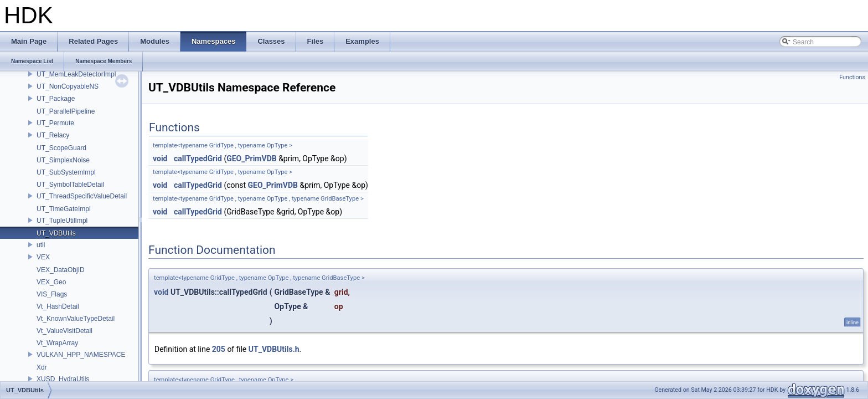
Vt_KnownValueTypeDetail (76, 319)
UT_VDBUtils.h (274, 349)
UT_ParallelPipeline (66, 111)
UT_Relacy (53, 135)
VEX (43, 257)
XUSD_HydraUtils (63, 379)
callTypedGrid (198, 158)
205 (219, 349)
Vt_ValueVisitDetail (64, 331)
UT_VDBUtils (56, 233)
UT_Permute (55, 123)
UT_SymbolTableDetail (70, 185)
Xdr (42, 367)
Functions (852, 77)
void (160, 158)
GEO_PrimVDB (251, 158)
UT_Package (56, 99)
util (41, 245)
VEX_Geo (51, 282)
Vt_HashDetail (58, 306)
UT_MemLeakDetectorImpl (76, 74)
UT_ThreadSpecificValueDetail (82, 196)
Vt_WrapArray (57, 343)
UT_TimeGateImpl (64, 209)
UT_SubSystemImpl (66, 172)
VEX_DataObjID (61, 270)
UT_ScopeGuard (61, 148)
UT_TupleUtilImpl (62, 221)
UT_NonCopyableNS (68, 86)
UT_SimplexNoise (63, 160)
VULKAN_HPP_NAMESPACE (81, 355)
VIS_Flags (52, 294)
